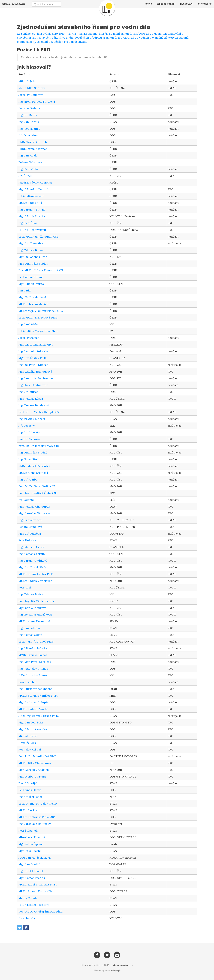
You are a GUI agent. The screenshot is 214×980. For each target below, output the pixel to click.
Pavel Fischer (28, 682)
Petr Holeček (27, 540)
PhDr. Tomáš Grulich (33, 142)
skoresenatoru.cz (123, 965)
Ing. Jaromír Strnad (32, 210)
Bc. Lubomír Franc (31, 277)
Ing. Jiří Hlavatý (29, 432)
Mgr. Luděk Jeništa (31, 284)
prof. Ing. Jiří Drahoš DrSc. (36, 642)
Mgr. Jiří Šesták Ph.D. (33, 358)
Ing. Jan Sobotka (30, 628)
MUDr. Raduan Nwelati (34, 709)
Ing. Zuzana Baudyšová (34, 405)
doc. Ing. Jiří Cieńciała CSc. (37, 601)
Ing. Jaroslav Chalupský (35, 824)
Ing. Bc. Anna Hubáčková (35, 614)
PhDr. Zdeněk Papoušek (34, 466)
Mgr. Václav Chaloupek (34, 507)
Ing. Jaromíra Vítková (33, 561)
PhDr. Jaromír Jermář (33, 149)
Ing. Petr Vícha (29, 169)
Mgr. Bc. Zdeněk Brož (33, 257)
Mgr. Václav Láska (31, 399)
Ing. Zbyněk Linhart (32, 419)
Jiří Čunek (25, 176)
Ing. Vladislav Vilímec (33, 669)
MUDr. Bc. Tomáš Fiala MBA (37, 817)
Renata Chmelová (30, 527)
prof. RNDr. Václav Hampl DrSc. (40, 412)
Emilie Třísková (29, 439)
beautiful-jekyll (113, 970)
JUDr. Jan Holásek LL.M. (35, 858)
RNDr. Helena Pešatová (34, 905)
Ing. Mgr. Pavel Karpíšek (35, 662)
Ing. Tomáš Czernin (32, 554)
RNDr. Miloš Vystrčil (32, 230)
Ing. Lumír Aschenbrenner (36, 378)
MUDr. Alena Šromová (33, 473)
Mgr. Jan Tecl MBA (31, 722)
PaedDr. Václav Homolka (35, 182)
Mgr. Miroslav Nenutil (33, 189)
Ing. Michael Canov (32, 547)
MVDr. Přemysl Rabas (33, 655)
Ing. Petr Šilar (28, 223)
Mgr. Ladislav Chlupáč (34, 702)
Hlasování (187, 7)
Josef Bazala (27, 918)
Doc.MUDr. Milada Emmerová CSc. (42, 270)
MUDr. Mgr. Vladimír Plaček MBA (41, 311)
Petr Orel (25, 587)
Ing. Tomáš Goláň (30, 635)
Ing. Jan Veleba (29, 324)
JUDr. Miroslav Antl (32, 196)
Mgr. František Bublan (33, 264)
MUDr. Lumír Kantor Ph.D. (36, 574)
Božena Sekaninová (32, 162)
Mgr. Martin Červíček (33, 729)
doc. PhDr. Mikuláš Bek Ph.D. (38, 756)
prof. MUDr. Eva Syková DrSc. (38, 317)
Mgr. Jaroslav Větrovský (35, 513)
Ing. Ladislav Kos (30, 520)
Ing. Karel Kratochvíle (33, 385)
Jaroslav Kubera (29, 108)
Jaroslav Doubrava (31, 95)
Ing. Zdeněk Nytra (31, 594)
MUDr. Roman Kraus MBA (36, 891)
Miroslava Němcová (32, 837)
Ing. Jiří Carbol (29, 479)
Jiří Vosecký (27, 426)
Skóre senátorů (14, 7)
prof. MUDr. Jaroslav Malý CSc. (39, 446)
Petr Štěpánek (28, 831)
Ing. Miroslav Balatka (33, 648)
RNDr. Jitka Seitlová (32, 88)
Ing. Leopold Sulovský (34, 351)
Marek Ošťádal (28, 898)
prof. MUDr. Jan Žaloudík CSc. (39, 237)
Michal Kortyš (28, 736)
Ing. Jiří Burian (29, 392)
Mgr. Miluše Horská (32, 216)
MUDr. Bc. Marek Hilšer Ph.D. (38, 696)
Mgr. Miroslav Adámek (34, 770)
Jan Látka (25, 290)
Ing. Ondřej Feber (30, 797)
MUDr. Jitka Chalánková (35, 763)
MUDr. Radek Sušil (31, 203)
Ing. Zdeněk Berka (31, 250)
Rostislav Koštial (30, 749)
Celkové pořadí (166, 7)
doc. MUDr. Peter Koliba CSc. (38, 486)
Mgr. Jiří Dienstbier (32, 243)
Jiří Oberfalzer (28, 135)
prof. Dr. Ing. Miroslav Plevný (38, 804)
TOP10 (148, 7)
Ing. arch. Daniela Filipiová (37, 102)
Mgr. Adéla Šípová (31, 844)
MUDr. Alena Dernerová (34, 621)
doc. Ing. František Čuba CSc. (38, 493)
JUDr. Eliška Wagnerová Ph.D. (38, 331)
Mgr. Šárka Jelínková (32, 608)
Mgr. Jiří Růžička (30, 534)
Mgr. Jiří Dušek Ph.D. (32, 567)
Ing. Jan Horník (29, 122)
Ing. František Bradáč (33, 452)
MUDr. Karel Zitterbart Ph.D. (38, 884)
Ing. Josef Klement (31, 871)
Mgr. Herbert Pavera (32, 776)
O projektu (205, 7)
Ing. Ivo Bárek (28, 115)
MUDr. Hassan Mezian (33, 304)
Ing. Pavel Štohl (29, 459)
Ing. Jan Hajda (28, 155)
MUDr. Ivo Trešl (29, 810)
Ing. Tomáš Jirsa (29, 129)
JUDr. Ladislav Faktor (33, 675)
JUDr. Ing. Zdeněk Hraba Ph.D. (39, 716)
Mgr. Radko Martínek (33, 297)
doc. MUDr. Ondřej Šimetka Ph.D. (41, 911)
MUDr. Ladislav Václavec (35, 581)
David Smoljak (28, 783)
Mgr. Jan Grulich (30, 864)
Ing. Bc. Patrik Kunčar (33, 365)
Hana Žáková (27, 743)
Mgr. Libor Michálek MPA (35, 345)
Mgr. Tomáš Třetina (32, 878)
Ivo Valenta (26, 500)
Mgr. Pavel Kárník (30, 851)
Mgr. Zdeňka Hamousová (35, 372)
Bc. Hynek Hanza (30, 790)
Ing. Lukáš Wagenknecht (35, 689)
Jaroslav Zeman (29, 338)
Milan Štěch (27, 81)
